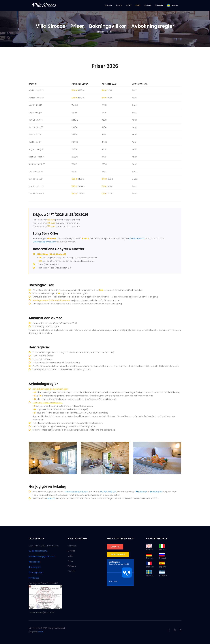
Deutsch (150, 556)
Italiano (163, 547)
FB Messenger (118, 554)
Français (150, 565)
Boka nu (148, 5)
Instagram (156, 492)
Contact (72, 571)
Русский (163, 556)
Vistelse (119, 5)
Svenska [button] (172, 5)
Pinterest (34, 578)
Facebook (141, 492)
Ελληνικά (163, 574)
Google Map (36, 573)
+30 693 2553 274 (136, 239)
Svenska (150, 574)
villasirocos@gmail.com (44, 242)
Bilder (129, 5)
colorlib (41, 632)
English (150, 547)
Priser (138, 5)
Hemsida (108, 5)
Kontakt (159, 5)
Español (163, 565)
